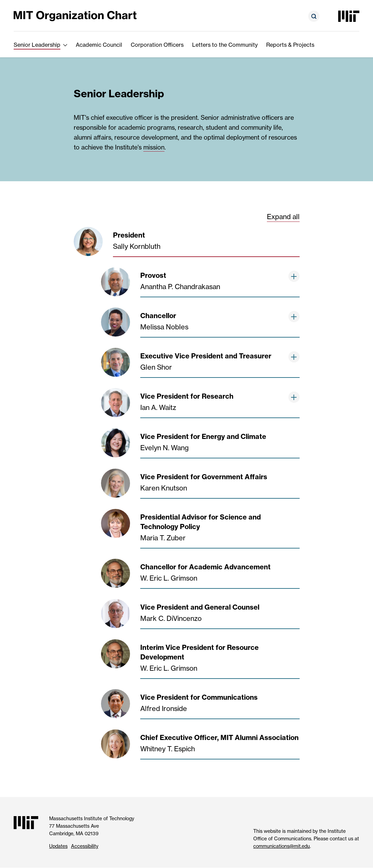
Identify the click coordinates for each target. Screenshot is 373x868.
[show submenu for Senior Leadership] (65, 45)
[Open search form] (314, 16)
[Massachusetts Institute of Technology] (349, 16)
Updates (58, 846)
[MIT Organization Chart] (75, 16)
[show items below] (294, 276)
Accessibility (85, 846)
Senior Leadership (37, 45)
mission (154, 147)
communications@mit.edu (282, 846)
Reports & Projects (290, 45)
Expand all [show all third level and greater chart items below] (283, 217)
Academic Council (99, 45)
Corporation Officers (157, 45)
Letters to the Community (225, 45)
